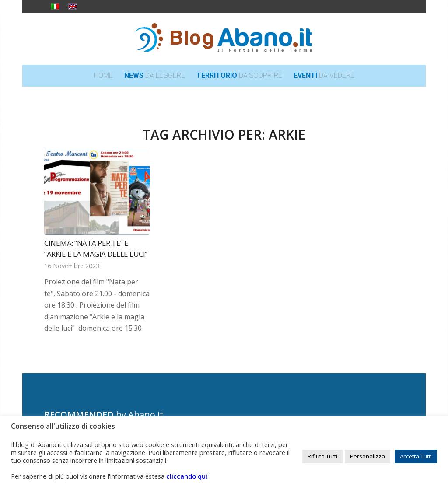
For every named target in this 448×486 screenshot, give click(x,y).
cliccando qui (187, 476)
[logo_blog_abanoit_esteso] (224, 39)
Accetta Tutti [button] (416, 456)
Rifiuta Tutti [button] (322, 456)
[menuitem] (103, 76)
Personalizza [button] (367, 456)
